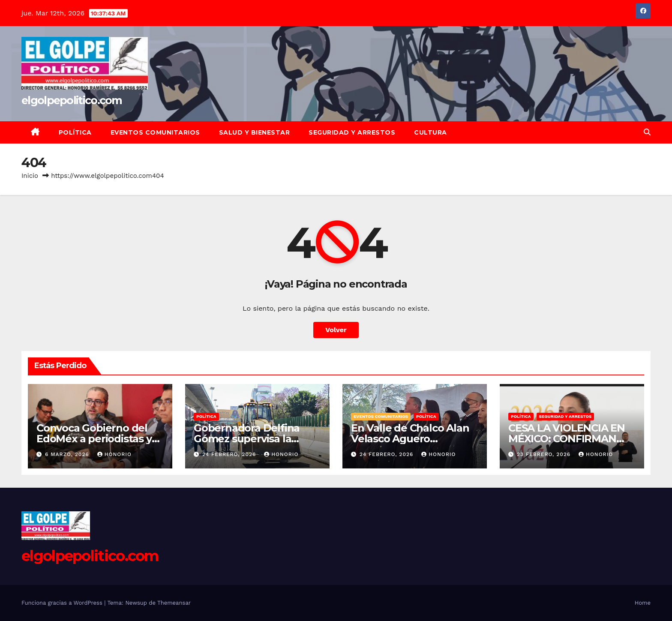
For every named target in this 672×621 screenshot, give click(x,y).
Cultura (430, 132)
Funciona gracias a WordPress (63, 603)
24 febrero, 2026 (230, 454)
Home (643, 603)
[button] (647, 132)
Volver (336, 330)
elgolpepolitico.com (72, 100)
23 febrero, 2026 (545, 454)
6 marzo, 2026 (68, 454)
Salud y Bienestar (255, 132)
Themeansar (174, 603)
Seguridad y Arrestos (352, 132)
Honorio (114, 454)
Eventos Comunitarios (155, 132)
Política (75, 132)
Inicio (30, 176)
